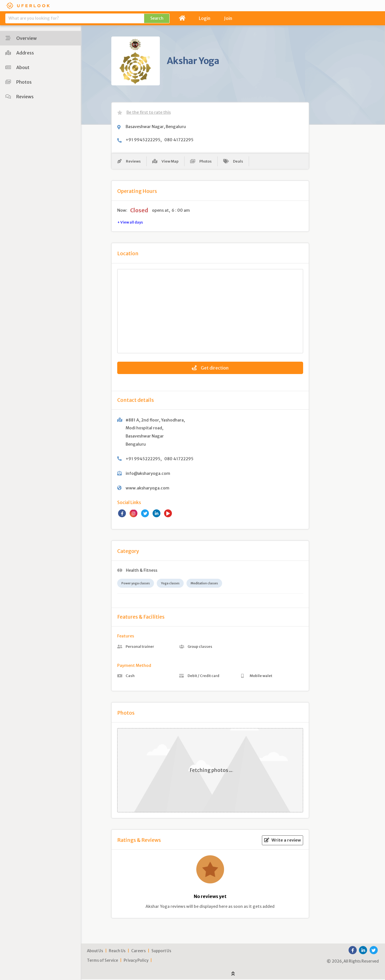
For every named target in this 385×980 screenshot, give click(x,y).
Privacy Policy (136, 962)
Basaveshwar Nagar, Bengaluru (156, 127)
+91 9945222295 (143, 140)
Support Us (161, 952)
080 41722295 (179, 140)
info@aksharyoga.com (148, 474)
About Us (95, 952)
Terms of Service (102, 962)
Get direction (210, 369)
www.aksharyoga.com (147, 489)
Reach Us (117, 952)
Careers (139, 952)
